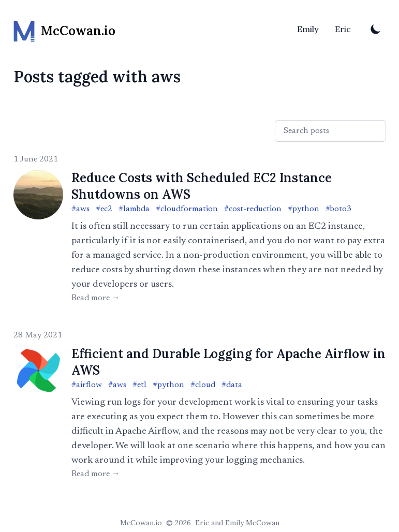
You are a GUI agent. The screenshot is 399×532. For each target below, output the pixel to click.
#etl (139, 385)
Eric (343, 29)
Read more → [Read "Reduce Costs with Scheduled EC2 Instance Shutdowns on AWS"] (96, 298)
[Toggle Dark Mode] (376, 29)
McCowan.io (141, 523)
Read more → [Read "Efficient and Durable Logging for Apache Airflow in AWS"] (96, 474)
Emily (308, 29)
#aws (80, 209)
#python (304, 209)
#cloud (203, 385)
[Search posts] (330, 131)
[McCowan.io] (64, 29)
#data (232, 385)
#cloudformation (187, 209)
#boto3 (338, 209)
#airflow (87, 385)
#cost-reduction (253, 209)
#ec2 (104, 209)
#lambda (134, 209)
